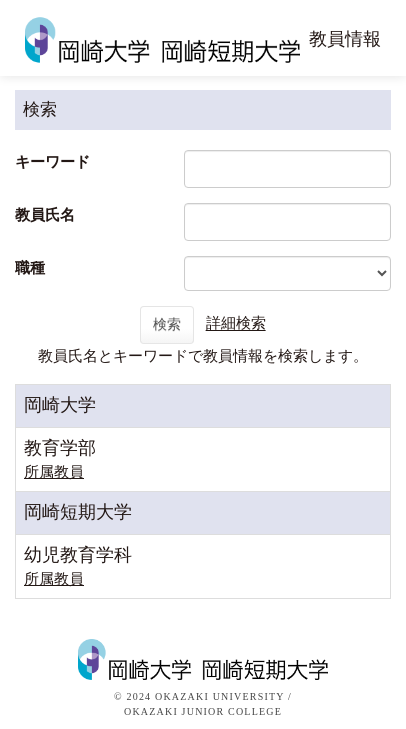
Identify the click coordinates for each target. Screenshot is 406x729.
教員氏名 (45, 215)
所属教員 (54, 472)
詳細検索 (236, 324)
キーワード (52, 162)
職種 (30, 268)
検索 (167, 324)
